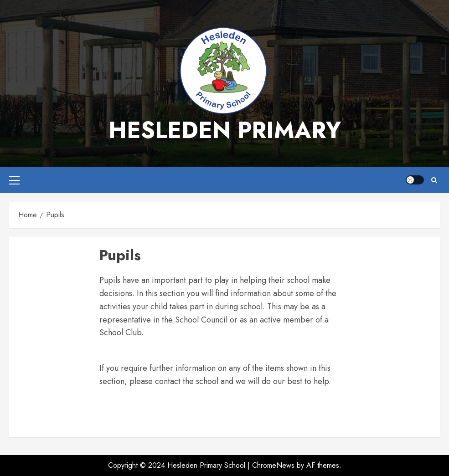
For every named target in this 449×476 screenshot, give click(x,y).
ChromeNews (273, 465)
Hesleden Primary (225, 130)
